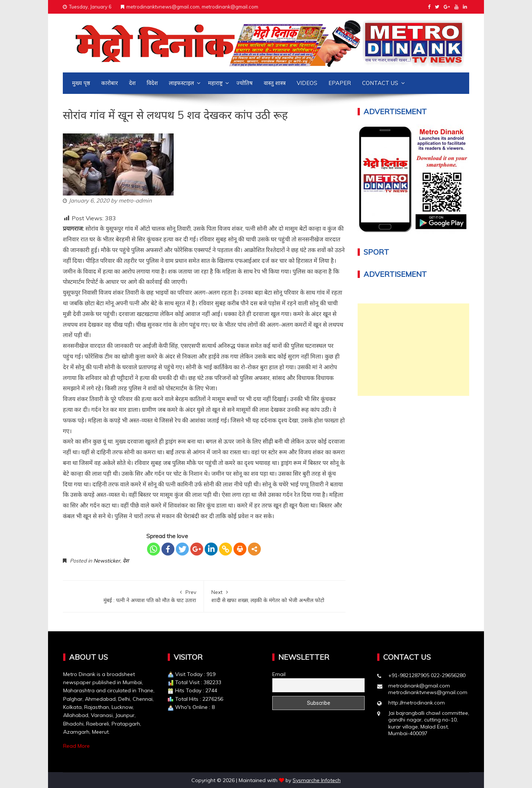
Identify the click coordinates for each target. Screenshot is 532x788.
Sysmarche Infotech (317, 780)
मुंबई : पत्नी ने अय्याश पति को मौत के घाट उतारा (133, 596)
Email (279, 674)
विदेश (152, 83)
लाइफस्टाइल (181, 83)
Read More (76, 746)
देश (132, 83)
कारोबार (110, 83)
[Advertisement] (414, 350)
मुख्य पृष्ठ (81, 83)
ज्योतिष (245, 83)
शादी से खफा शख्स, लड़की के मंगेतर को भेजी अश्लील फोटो (274, 596)
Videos (307, 83)
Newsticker (107, 561)
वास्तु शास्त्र (275, 83)
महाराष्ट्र (215, 83)
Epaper (340, 83)
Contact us (380, 83)
